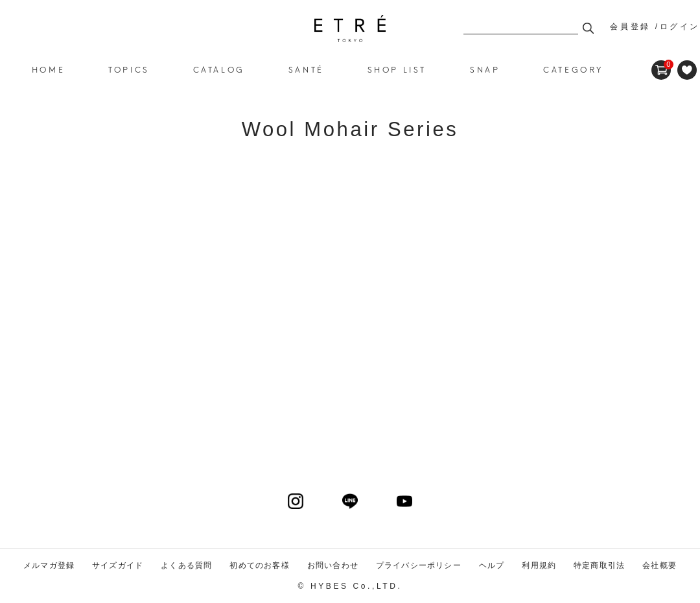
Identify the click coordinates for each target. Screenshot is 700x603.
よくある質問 (186, 565)
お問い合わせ (333, 565)
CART (661, 65)
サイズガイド (118, 565)
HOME (48, 69)
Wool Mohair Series (350, 29)
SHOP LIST (397, 69)
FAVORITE (687, 70)
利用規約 (539, 565)
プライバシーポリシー (419, 565)
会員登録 (630, 27)
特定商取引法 (599, 565)
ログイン (680, 27)
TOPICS (129, 69)
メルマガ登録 (49, 565)
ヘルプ (492, 565)
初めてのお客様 (259, 565)
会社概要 (659, 565)
